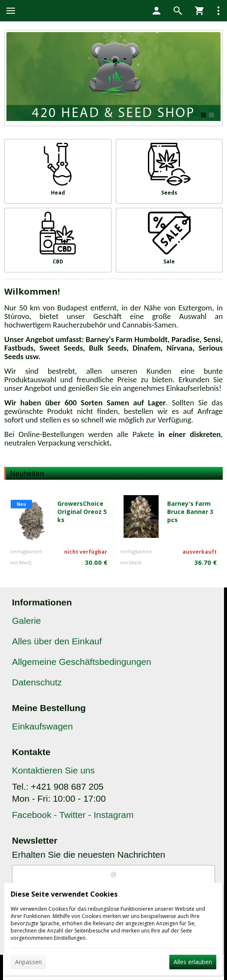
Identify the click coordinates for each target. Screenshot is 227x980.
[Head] (58, 171)
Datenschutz (37, 682)
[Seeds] (170, 171)
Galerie (27, 621)
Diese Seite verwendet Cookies (64, 894)
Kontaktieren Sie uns (53, 770)
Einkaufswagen (42, 726)
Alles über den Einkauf (57, 641)
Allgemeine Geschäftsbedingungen (82, 662)
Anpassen (28, 962)
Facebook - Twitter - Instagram (73, 815)
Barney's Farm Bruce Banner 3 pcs (190, 512)
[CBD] (58, 240)
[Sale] (170, 240)
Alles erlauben (193, 962)
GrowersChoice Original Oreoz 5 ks (82, 512)
